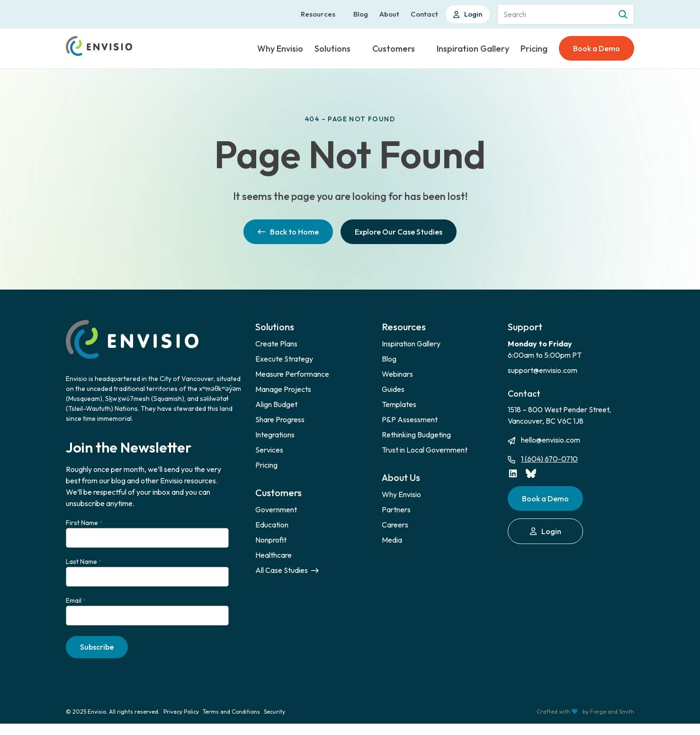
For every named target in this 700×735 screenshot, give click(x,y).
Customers (394, 49)
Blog (361, 14)
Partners (396, 509)
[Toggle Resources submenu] (342, 14)
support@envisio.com (543, 370)
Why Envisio (280, 49)
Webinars (397, 374)
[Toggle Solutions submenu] (358, 48)
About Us (401, 477)
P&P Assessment (410, 419)
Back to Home (288, 232)
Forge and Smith (612, 723)
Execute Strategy (284, 359)
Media (392, 540)
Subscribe (97, 658)
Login (468, 14)
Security (274, 723)
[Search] (624, 14)
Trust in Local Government (425, 450)
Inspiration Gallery (473, 49)
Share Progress (280, 419)
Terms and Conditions (231, 723)
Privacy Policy (181, 723)
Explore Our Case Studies (399, 232)
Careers (395, 525)
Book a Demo (597, 48)
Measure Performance (292, 374)
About (389, 14)
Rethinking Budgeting (416, 435)
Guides (393, 389)
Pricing (534, 49)
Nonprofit (271, 540)
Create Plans (276, 344)
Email (76, 608)
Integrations (275, 435)
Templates (399, 404)
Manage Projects (283, 389)
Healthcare (274, 555)
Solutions (332, 49)
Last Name (84, 566)
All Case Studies (287, 570)
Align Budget (276, 404)
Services (269, 450)
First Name (84, 523)
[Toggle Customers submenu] (422, 48)
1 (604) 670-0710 (549, 459)
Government (276, 509)
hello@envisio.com (551, 440)
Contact (424, 14)
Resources (318, 14)
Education (272, 525)
